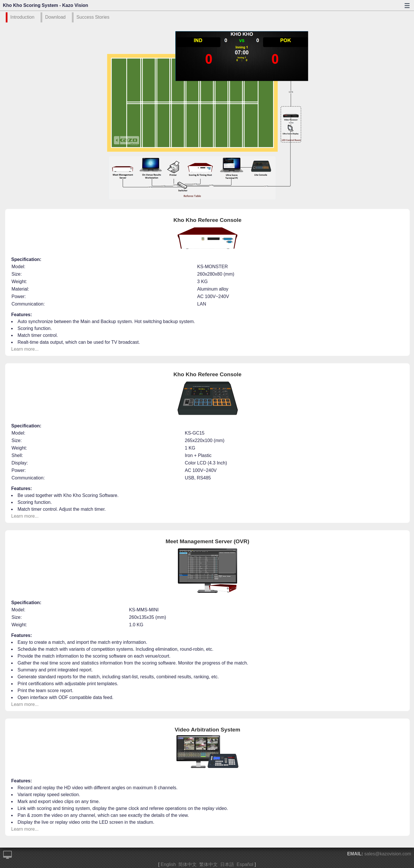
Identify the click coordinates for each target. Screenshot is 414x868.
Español (245, 864)
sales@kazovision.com (388, 854)
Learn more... (25, 349)
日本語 (227, 864)
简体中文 (187, 864)
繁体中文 (208, 864)
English (168, 864)
